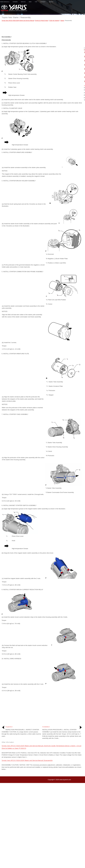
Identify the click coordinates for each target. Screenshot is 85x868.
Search (51, 2)
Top (36, 2)
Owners (15, 2)
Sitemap (43, 2)
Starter (62, 21)
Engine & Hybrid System (42, 21)
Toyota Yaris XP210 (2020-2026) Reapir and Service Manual (18, 21)
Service (23, 2)
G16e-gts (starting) (54, 21)
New (30, 2)
